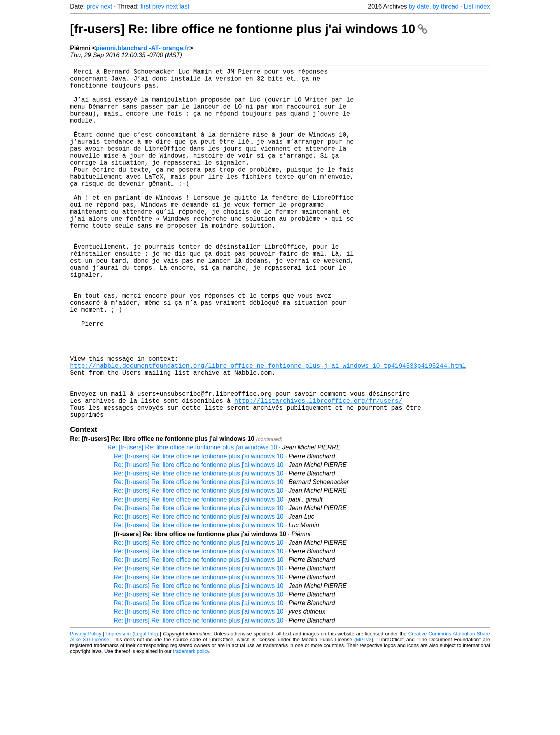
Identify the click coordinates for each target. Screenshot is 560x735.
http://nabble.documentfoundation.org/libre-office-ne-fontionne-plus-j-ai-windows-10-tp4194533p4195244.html (268, 432)
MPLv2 (364, 717)
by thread (445, 6)
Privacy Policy (86, 711)
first (145, 6)
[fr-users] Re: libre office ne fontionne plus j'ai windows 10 (249, 29)
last (185, 6)
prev (93, 6)
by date (419, 6)
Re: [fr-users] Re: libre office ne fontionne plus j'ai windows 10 (192, 525)
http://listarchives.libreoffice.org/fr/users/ (318, 475)
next (106, 6)
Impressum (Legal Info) (132, 711)
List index (477, 6)
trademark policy (191, 729)
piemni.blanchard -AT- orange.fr (143, 48)
